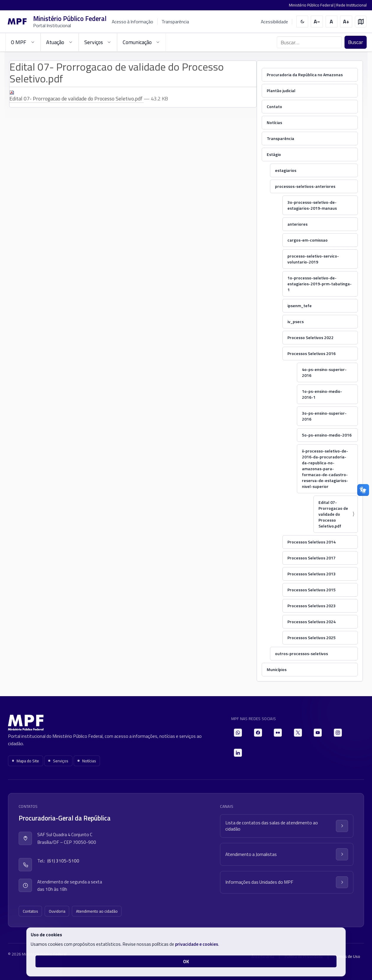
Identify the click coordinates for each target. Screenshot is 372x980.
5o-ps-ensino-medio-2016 (327, 435)
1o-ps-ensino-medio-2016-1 (322, 394)
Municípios (277, 669)
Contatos (30, 911)
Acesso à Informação (132, 22)
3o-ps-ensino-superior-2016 (324, 416)
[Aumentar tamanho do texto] (346, 22)
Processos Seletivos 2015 (312, 590)
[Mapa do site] (361, 22)
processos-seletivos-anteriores (305, 186)
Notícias (274, 122)
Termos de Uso (347, 956)
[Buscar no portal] (309, 42)
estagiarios (286, 170)
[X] (298, 733)
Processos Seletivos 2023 (312, 606)
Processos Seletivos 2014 (312, 542)
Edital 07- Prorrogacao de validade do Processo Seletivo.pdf (77, 96)
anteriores (297, 224)
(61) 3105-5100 (63, 861)
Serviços (58, 761)
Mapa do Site (26, 761)
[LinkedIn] (238, 753)
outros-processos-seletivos (301, 653)
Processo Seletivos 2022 (310, 337)
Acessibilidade (274, 22)
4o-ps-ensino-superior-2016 (324, 372)
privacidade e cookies (197, 944)
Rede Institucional (351, 5)
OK (186, 961)
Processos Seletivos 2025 (312, 638)
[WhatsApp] (238, 733)
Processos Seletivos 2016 (312, 353)
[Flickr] (278, 733)
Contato (274, 106)
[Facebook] (258, 733)
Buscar (356, 42)
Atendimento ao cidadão (97, 911)
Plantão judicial (281, 91)
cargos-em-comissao (308, 240)
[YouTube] (318, 733)
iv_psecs (296, 321)
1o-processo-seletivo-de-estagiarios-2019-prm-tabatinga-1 (320, 284)
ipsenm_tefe (300, 306)
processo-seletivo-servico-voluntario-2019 (313, 259)
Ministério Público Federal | (313, 5)
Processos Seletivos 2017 (312, 558)
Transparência (175, 22)
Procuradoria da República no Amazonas (305, 75)
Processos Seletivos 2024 (312, 622)
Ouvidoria (57, 911)
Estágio (274, 154)
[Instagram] (338, 733)
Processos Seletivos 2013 (312, 574)
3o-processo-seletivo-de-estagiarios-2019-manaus (312, 205)
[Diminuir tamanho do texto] (317, 22)
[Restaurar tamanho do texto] (332, 22)
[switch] (302, 22)
